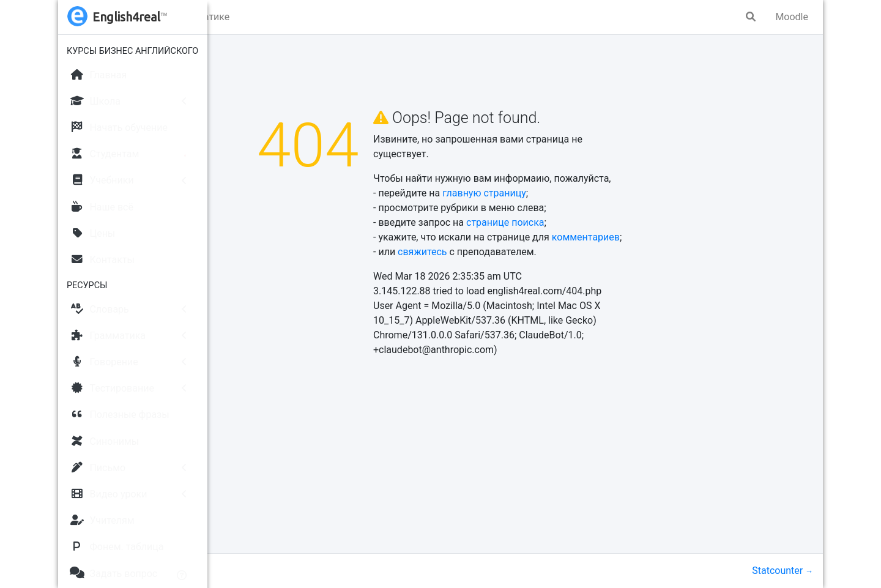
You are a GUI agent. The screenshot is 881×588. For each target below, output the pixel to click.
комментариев (662, 237)
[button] (230, 17)
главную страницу (561, 193)
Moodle (792, 17)
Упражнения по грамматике (318, 17)
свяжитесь (499, 252)
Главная (240, 74)
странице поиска (582, 222)
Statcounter (777, 571)
